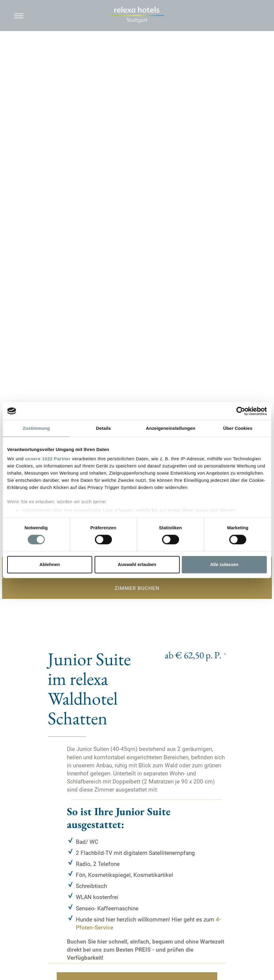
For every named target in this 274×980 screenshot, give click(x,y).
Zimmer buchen (137, 588)
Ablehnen (50, 564)
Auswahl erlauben (137, 564)
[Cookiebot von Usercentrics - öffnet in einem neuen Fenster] (241, 411)
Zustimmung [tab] (36, 428)
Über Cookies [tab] (238, 428)
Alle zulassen (224, 564)
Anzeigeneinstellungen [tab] (171, 428)
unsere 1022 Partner (48, 459)
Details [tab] (104, 428)
